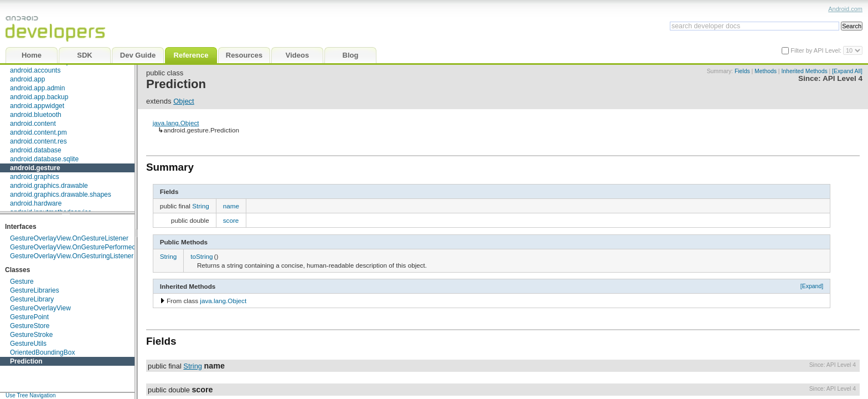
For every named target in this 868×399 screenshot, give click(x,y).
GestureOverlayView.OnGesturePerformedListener (85, 247)
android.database (36, 150)
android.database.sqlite (44, 159)
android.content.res (38, 141)
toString (201, 256)
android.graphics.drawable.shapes (61, 195)
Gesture (22, 282)
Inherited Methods (804, 71)
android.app (27, 79)
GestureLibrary (32, 299)
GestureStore (30, 326)
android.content (33, 124)
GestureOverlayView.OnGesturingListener (72, 256)
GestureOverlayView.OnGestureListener (69, 238)
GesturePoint (29, 317)
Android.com (845, 9)
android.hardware (36, 203)
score (231, 220)
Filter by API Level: (817, 50)
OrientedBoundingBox (42, 352)
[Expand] (812, 286)
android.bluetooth (36, 115)
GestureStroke (31, 335)
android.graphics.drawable (49, 186)
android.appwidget (37, 106)
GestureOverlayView (40, 308)
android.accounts (35, 70)
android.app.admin (37, 88)
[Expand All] (847, 71)
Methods (766, 71)
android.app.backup (39, 97)
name (231, 206)
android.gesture (35, 168)
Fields (742, 71)
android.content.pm (38, 132)
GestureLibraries (35, 290)
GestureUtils (28, 344)
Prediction (26, 361)
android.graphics (35, 177)
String (201, 206)
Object (184, 101)
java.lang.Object (176, 123)
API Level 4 (843, 78)
